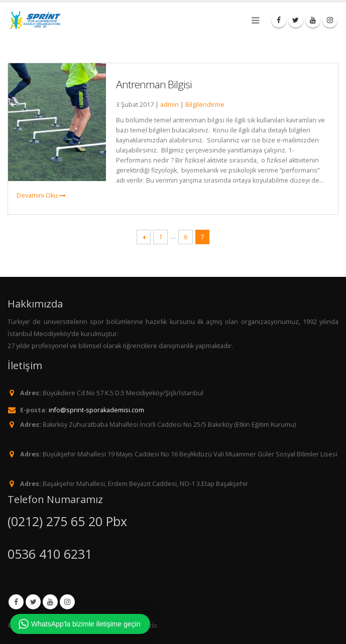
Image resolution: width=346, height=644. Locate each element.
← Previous (144, 237)
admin (169, 105)
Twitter (33, 602)
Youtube (50, 602)
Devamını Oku (41, 195)
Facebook (16, 602)
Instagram (67, 602)
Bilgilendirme (205, 105)
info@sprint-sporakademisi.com (96, 410)
